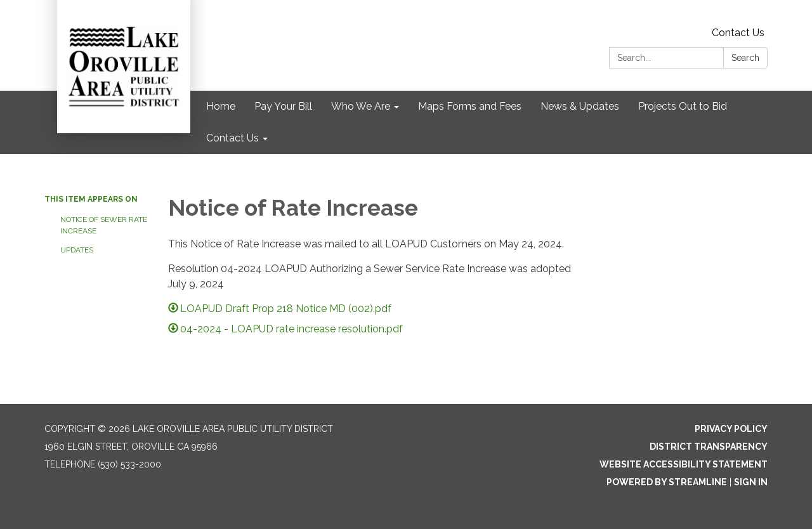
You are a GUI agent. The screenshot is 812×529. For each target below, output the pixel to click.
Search (745, 58)
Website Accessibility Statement (684, 464)
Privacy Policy (731, 429)
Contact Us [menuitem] (232, 138)
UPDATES (77, 250)
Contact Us (738, 33)
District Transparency (709, 447)
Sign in (751, 482)
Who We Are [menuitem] (361, 106)
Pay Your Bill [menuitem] (283, 106)
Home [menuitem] (221, 106)
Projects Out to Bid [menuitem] (683, 106)
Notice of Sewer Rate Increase (104, 225)
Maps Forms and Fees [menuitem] (470, 106)
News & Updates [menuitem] (580, 106)
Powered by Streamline (667, 482)
